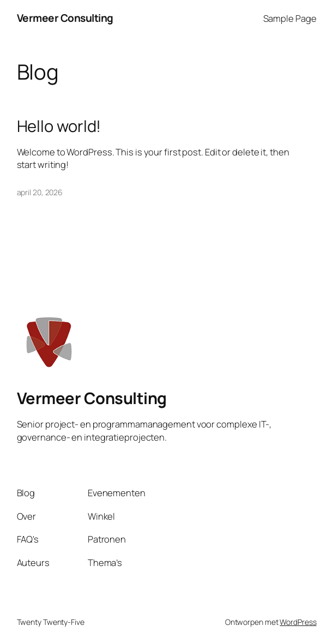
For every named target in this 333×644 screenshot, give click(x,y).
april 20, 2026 (40, 192)
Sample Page (290, 18)
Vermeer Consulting (65, 18)
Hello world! (59, 126)
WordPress (298, 622)
